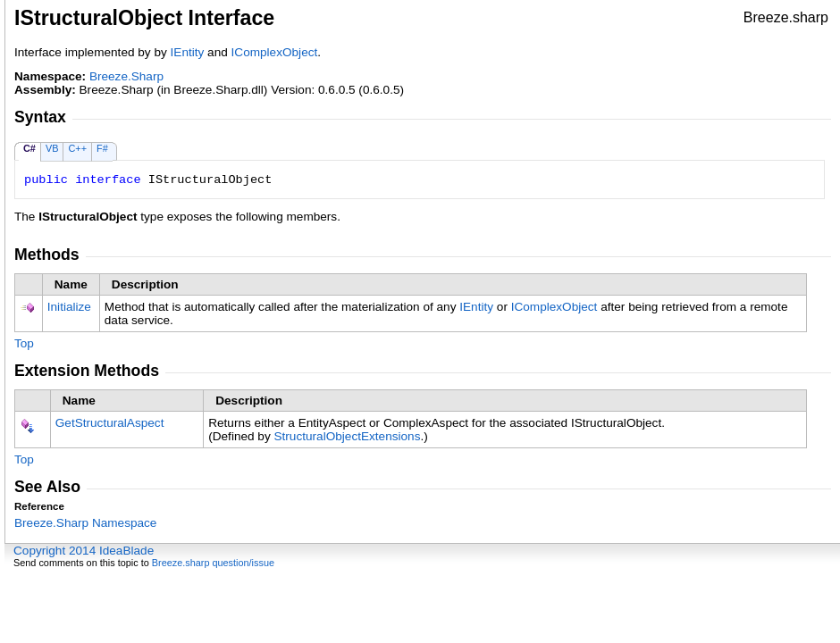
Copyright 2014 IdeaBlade (84, 551)
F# (102, 148)
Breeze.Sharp (126, 76)
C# (29, 148)
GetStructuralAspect (110, 423)
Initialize (69, 307)
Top (24, 343)
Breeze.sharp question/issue (213, 563)
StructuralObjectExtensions (348, 436)
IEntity (188, 52)
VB (52, 148)
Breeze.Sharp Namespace (85, 523)
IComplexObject (275, 52)
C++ (77, 148)
